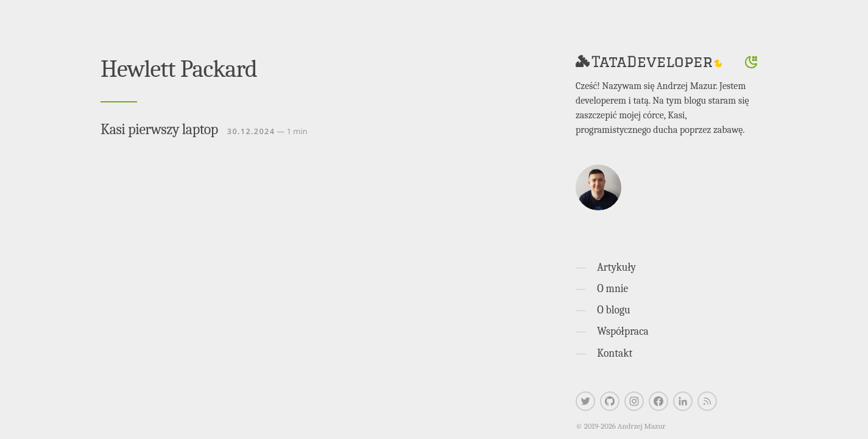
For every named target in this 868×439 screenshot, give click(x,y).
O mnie (612, 288)
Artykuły (616, 267)
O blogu (613, 310)
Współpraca (623, 331)
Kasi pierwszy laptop (159, 129)
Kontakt (615, 353)
